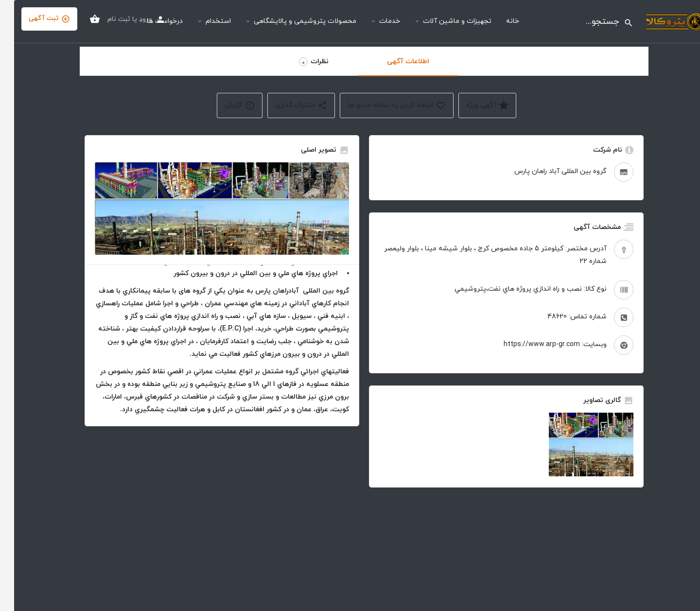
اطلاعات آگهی (394, 61)
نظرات (300, 62)
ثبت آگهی (35, 19)
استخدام (204, 21)
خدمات (376, 21)
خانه (499, 21)
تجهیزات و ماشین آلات (443, 21)
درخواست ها (151, 21)
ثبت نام (105, 19)
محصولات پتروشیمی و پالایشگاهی (291, 21)
